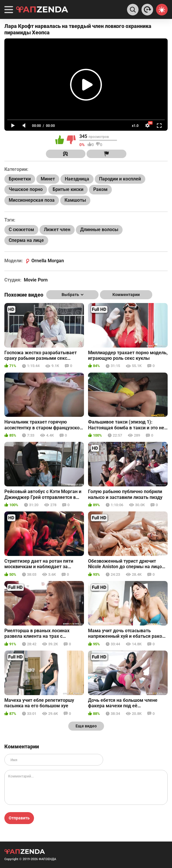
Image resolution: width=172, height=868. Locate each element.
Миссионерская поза (32, 200)
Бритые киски (68, 189)
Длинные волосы (99, 230)
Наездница (77, 179)
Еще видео (86, 726)
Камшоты (75, 200)
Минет (48, 179)
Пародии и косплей (120, 179)
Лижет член (57, 230)
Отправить (19, 818)
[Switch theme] (162, 10)
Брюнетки (20, 179)
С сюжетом (21, 230)
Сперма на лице (26, 240)
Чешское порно (26, 189)
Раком (100, 189)
